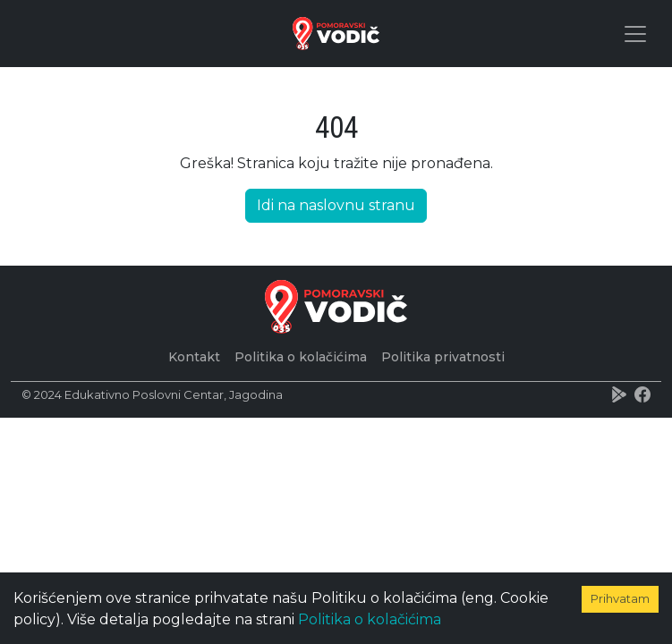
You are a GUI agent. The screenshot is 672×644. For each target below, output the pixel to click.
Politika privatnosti (443, 357)
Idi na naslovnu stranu (336, 205)
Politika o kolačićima (370, 619)
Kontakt (194, 357)
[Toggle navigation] (635, 34)
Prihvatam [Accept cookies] (620, 598)
